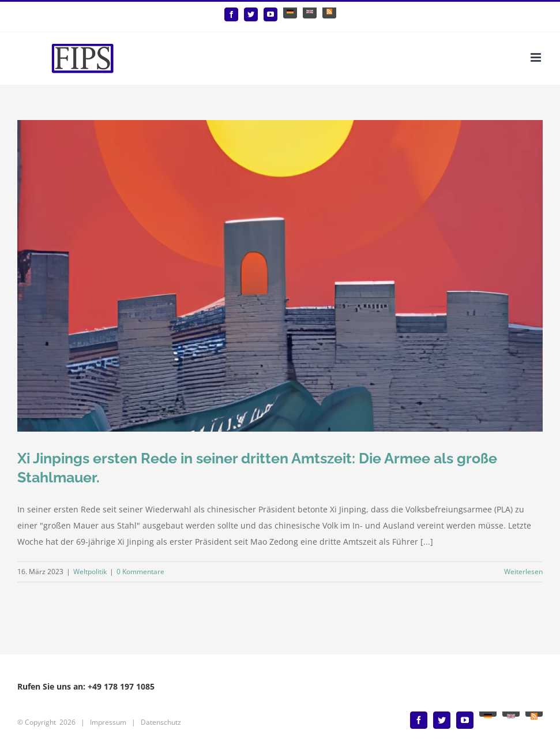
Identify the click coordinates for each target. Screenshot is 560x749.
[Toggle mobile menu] (537, 57)
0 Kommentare (140, 572)
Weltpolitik (90, 572)
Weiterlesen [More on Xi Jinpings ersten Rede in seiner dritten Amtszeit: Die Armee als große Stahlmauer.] (523, 572)
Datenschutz (161, 722)
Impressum (108, 722)
